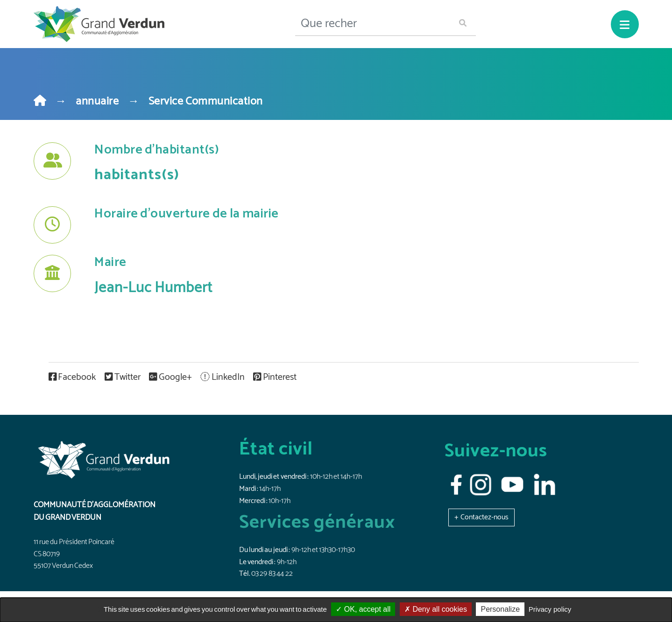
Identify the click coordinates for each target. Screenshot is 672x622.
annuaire (97, 101)
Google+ (171, 377)
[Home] (40, 101)
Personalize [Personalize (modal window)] (500, 609)
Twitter (123, 377)
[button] (481, 517)
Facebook (73, 377)
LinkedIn (223, 377)
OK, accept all (363, 609)
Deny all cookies (436, 609)
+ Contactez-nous (481, 517)
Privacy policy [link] (550, 609)
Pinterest (275, 377)
